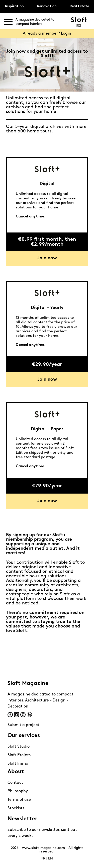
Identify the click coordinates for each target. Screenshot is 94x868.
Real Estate (79, 6)
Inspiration (14, 6)
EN (51, 859)
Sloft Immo (18, 764)
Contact (15, 783)
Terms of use (19, 800)
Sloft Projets (19, 755)
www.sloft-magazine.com (43, 848)
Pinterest (23, 715)
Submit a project (23, 725)
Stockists (16, 808)
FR (43, 859)
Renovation (47, 6)
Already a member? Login (47, 34)
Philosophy (18, 791)
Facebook (10, 715)
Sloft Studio (19, 747)
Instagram (17, 715)
